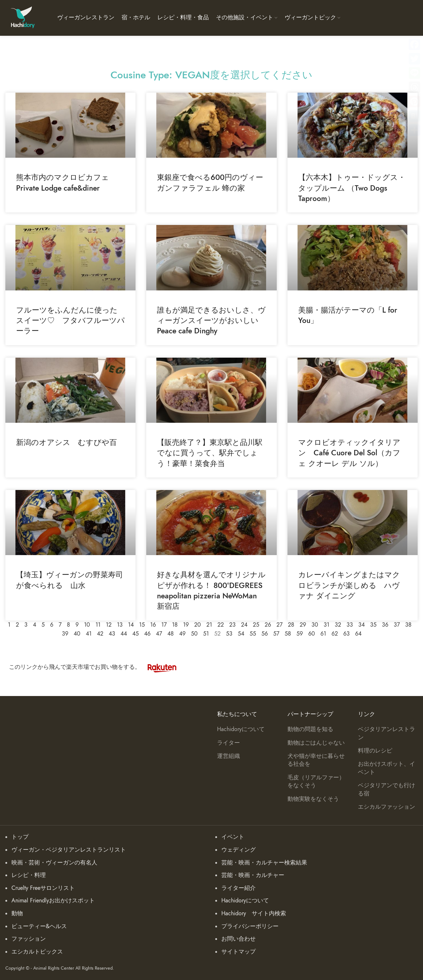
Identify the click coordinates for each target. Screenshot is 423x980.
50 (194, 634)
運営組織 (228, 756)
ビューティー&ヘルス (39, 926)
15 (142, 625)
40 (77, 634)
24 (244, 625)
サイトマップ (238, 952)
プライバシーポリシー (250, 926)
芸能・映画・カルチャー (253, 875)
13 (120, 625)
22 (221, 625)
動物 (17, 913)
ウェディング (238, 850)
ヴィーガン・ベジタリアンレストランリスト (69, 850)
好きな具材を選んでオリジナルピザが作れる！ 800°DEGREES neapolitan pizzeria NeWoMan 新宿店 (211, 590)
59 (300, 634)
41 (89, 634)
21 (209, 625)
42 (100, 634)
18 (175, 625)
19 (186, 625)
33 (350, 625)
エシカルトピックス (37, 952)
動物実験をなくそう (313, 799)
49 (182, 634)
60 (312, 634)
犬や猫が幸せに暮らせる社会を (316, 760)
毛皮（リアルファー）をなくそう (316, 781)
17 (164, 625)
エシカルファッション (387, 807)
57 (276, 634)
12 (109, 625)
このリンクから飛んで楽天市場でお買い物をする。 (96, 667)
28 (291, 625)
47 (159, 634)
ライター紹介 (238, 888)
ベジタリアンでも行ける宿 (387, 789)
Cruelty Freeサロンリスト (43, 888)
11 (98, 625)
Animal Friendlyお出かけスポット (53, 901)
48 (171, 634)
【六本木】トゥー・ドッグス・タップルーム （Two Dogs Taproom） (352, 188)
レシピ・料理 (29, 875)
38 (408, 625)
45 (136, 634)
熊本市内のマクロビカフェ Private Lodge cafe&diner (66, 182)
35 (373, 625)
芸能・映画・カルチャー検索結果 (264, 863)
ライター (228, 743)
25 (256, 625)
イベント (233, 837)
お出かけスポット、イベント (387, 768)
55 (253, 634)
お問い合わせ (238, 939)
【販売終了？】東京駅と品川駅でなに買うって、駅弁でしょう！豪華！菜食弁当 (210, 453)
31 (326, 625)
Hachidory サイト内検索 (254, 913)
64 (358, 634)
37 (397, 625)
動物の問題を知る (310, 729)
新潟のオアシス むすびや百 (67, 442)
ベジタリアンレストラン (387, 733)
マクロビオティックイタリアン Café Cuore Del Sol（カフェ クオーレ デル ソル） (349, 453)
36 (385, 625)
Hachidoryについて (241, 729)
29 (303, 625)
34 (361, 625)
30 (315, 625)
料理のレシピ (375, 751)
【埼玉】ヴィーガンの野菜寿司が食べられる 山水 (70, 580)
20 (198, 625)
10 (87, 625)
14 (131, 625)
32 (338, 625)
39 (65, 634)
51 (206, 634)
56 (265, 634)
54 (241, 634)
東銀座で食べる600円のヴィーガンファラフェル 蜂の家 (210, 182)
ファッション (29, 939)
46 (147, 634)
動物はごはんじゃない (316, 743)
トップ (20, 837)
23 (232, 625)
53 (229, 634)
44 (124, 634)
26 (268, 625)
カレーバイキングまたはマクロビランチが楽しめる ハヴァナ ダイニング (349, 585)
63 (346, 634)
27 (279, 625)
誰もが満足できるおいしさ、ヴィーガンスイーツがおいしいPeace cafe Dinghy (211, 320)
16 (153, 625)
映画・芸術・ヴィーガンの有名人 (54, 863)
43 (112, 634)
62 (335, 634)
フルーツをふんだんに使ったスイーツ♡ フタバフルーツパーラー (70, 320)
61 (323, 634)
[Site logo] (22, 18)
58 (288, 634)
